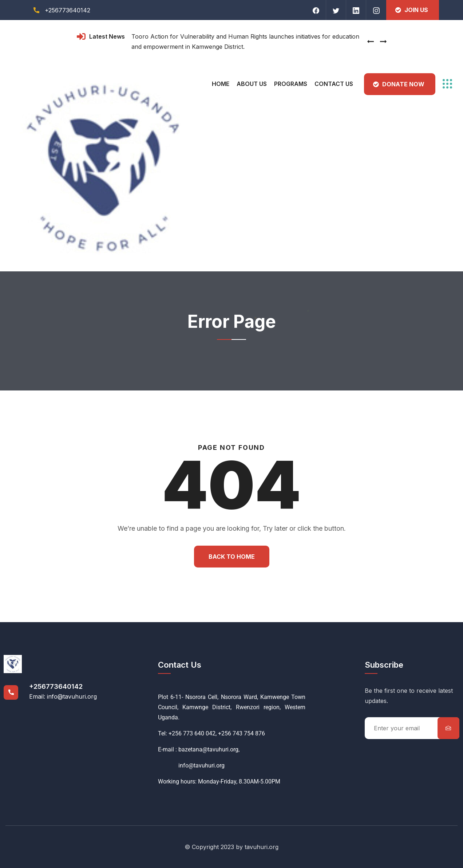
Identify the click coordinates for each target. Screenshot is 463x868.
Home (221, 84)
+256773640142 (56, 686)
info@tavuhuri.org (191, 765)
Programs (291, 84)
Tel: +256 (170, 733)
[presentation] (371, 42)
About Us (252, 84)
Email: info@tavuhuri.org (63, 696)
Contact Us (334, 84)
